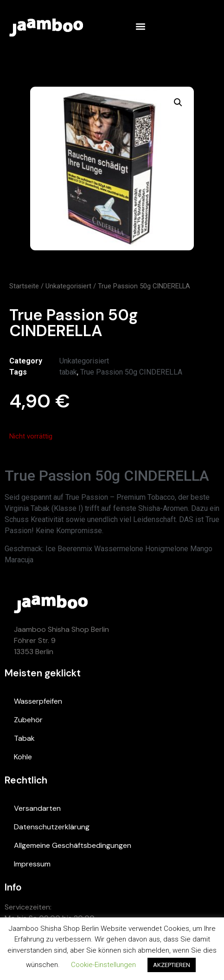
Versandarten (37, 808)
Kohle (23, 757)
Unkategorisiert (68, 286)
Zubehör (28, 720)
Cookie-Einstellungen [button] (103, 965)
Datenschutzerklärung (52, 827)
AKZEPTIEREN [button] (172, 965)
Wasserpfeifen (38, 701)
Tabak (24, 738)
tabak (68, 372)
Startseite (24, 286)
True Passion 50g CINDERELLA (131, 372)
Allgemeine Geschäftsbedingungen (73, 845)
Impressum (32, 864)
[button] (140, 26)
